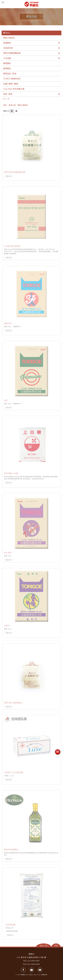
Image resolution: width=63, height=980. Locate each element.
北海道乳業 (31, 48)
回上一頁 (44, 946)
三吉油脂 (31, 58)
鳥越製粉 (31, 43)
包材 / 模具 (31, 94)
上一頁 (6, 99)
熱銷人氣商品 (9, 38)
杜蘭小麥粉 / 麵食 (11, 84)
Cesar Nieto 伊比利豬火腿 (14, 89)
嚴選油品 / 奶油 (10, 74)
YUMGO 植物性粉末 (12, 79)
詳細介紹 (8, 175)
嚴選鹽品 (7, 63)
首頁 (5, 105)
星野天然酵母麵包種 (31, 53)
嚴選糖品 (7, 68)
